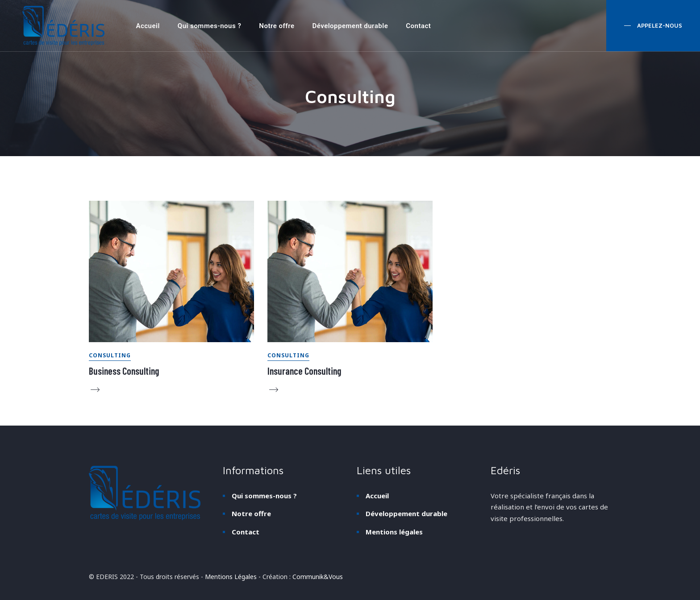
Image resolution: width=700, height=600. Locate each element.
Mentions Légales (231, 577)
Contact (418, 26)
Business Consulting (124, 371)
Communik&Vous (318, 577)
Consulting (110, 355)
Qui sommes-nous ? (209, 26)
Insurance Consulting (304, 371)
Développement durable (350, 26)
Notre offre (277, 26)
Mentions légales (394, 532)
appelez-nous (659, 25)
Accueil (148, 26)
